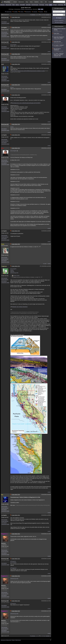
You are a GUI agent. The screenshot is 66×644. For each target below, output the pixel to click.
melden (49, 25)
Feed (39, 9)
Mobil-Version (18, 640)
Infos (46, 12)
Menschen (3, 5)
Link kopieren (4, 22)
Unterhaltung (61, 5)
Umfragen (55, 5)
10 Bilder (16, 12)
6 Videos (22, 12)
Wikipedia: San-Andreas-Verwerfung (20, 307)
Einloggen (60, 18)
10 (45, 15)
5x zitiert (45, 264)
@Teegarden (13, 561)
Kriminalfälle (22, 5)
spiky (2, 95)
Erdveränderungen (29, 9)
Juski (2, 64)
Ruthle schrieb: (16, 276)
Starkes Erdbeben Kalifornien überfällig (59, 30)
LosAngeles (4, 28)
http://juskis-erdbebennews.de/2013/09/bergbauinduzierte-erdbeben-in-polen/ (28, 71)
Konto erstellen (60, 22)
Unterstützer (5, 548)
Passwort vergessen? (59, 20)
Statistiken (36, 2)
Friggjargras (4, 266)
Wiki (46, 2)
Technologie (42, 5)
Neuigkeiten (51, 2)
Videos (31, 2)
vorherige (33, 15)
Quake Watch (59, 34)
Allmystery (7, 2)
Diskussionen (21, 2)
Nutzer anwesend (59, 8)
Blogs (27, 2)
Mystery (17, 5)
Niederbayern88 (5, 17)
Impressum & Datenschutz (6, 640)
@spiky (12, 127)
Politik (13, 5)
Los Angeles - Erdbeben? (59, 46)
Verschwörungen (35, 5)
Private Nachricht (5, 34)
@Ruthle (12, 271)
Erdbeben (23, 9)
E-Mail (42, 9)
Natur (51, 5)
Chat (42, 2)
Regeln (13, 640)
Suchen (41, 12)
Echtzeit (15, 2)
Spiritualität (28, 5)
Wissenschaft (8, 5)
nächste (48, 15)
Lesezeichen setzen (5, 23)
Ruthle (3, 244)
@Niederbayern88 (14, 273)
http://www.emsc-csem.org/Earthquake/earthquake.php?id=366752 (26, 103)
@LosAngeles (13, 45)
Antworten (35, 12)
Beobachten (28, 12)
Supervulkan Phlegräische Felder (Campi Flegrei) (59, 38)
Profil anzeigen (4, 32)
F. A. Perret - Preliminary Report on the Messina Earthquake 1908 (59, 55)
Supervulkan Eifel (59, 42)
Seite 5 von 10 (5, 15)
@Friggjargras (13, 568)
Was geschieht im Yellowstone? (59, 50)
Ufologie (47, 5)
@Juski (12, 87)
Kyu (2, 495)
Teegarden (4, 534)
